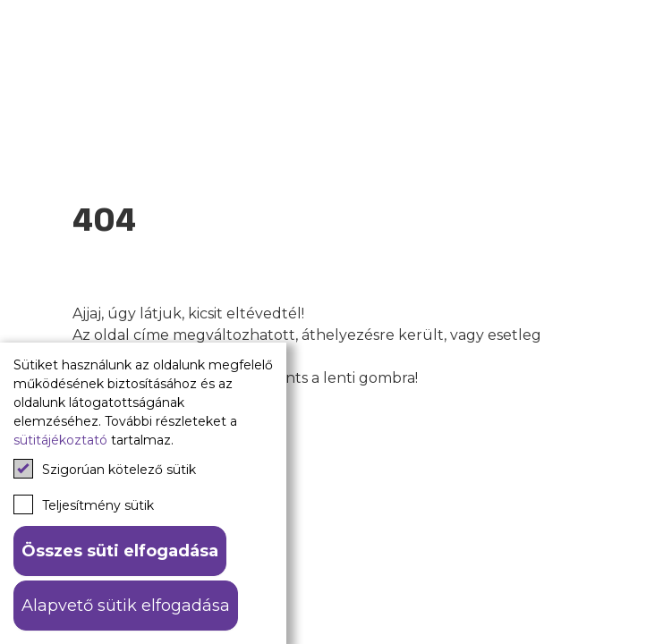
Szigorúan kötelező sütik (105, 469)
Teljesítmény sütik (84, 504)
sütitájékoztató (60, 440)
